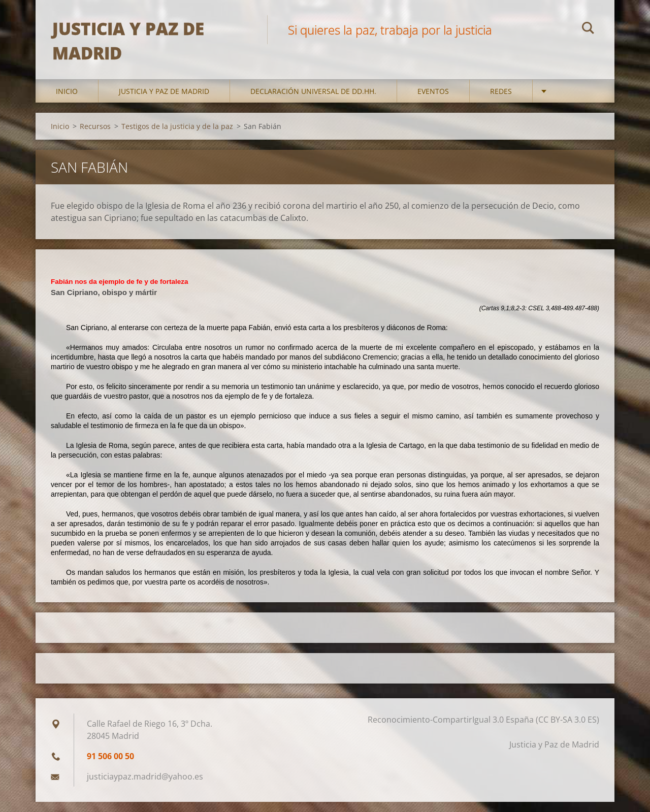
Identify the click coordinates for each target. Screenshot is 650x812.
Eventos (433, 101)
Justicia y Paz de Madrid (164, 101)
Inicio (67, 101)
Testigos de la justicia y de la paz (177, 136)
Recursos (95, 136)
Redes (501, 101)
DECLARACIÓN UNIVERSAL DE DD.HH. (313, 101)
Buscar (588, 29)
